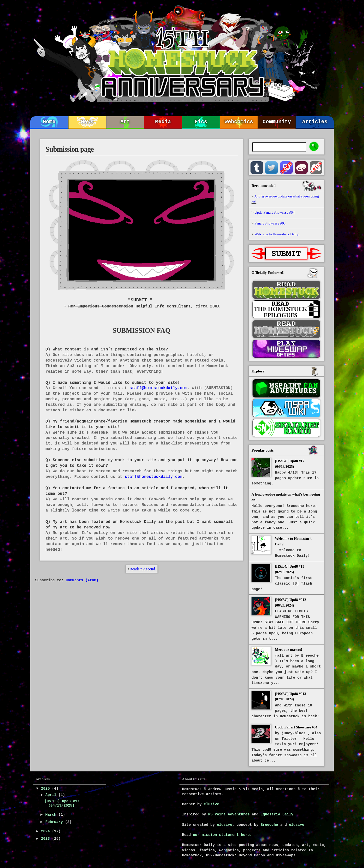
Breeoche (269, 825)
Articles (315, 122)
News (87, 122)
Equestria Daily (277, 814)
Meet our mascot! (289, 650)
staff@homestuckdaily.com (158, 388)
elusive (211, 804)
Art (125, 122)
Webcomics (239, 122)
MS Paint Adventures (229, 814)
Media (163, 122)
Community (277, 122)
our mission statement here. (222, 835)
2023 (46, 839)
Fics (201, 122)
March (52, 815)
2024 (46, 831)
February (55, 822)
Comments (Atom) (82, 580)
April (52, 795)
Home (49, 122)
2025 (46, 789)
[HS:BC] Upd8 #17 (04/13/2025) (62, 803)
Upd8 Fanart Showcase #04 (296, 727)
